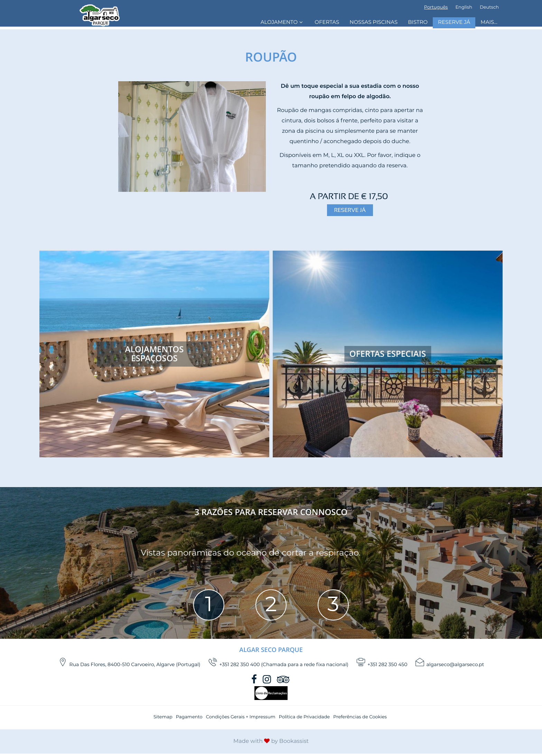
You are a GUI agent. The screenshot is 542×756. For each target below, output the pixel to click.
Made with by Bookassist (271, 744)
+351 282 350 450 (382, 665)
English (464, 7)
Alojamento (283, 22)
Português (436, 7)
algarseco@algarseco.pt (450, 665)
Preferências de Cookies (360, 720)
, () (129, 665)
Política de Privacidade (304, 720)
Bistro (418, 23)
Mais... (489, 23)
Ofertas (327, 23)
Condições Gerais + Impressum (241, 720)
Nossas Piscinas (373, 23)
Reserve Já (454, 23)
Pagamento (189, 720)
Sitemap (163, 720)
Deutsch (489, 7)
